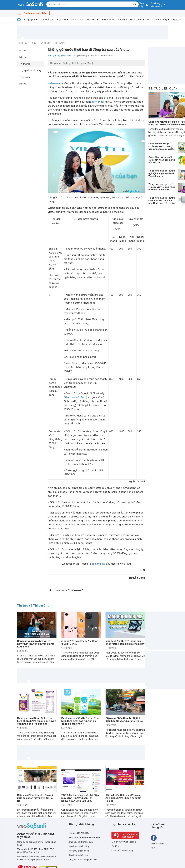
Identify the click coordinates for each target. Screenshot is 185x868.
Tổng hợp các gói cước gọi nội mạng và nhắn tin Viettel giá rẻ (162, 173)
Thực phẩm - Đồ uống (30, 71)
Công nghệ (29, 20)
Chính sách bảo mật (79, 855)
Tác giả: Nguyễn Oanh (59, 56)
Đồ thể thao (77, 20)
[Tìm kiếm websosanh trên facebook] (154, 838)
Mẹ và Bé (91, 20)
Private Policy (157, 844)
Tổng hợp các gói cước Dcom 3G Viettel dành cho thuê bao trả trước (162, 200)
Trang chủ (22, 43)
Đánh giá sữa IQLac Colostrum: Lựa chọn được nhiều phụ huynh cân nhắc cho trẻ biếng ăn (37, 721)
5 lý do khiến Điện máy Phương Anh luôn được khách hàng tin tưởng (123, 798)
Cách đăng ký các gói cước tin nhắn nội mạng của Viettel (162, 160)
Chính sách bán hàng (79, 846)
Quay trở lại (69, 590)
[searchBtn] (135, 4)
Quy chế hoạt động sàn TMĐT (84, 860)
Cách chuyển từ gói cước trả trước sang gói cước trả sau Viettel (162, 146)
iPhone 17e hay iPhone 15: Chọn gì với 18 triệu (80, 642)
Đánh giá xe (136, 20)
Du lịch (23, 51)
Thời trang (25, 77)
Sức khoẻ (122, 20)
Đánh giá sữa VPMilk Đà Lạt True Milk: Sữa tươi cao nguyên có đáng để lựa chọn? (80, 721)
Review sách (108, 20)
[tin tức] (19, 20)
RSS (153, 848)
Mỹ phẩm (24, 57)
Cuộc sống (46, 20)
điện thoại (98, 102)
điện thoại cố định (74, 397)
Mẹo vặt (23, 84)
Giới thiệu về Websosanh (124, 842)
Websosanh (55, 83)
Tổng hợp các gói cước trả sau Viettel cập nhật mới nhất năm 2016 (162, 187)
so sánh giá (98, 564)
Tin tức (34, 43)
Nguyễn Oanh (137, 578)
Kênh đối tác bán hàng (122, 851)
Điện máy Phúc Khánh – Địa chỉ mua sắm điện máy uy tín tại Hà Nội (35, 798)
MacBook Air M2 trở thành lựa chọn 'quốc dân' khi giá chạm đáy (125, 642)
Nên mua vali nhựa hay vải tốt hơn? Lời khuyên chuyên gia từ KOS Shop (36, 644)
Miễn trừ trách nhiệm (79, 851)
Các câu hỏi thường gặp (81, 842)
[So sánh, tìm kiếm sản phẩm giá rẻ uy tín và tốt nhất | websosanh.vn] (30, 5)
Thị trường (60, 43)
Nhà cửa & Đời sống (157, 20)
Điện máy (61, 20)
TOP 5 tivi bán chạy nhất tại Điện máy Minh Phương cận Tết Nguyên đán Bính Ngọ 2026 (80, 798)
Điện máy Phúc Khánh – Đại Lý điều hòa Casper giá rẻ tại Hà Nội (124, 719)
